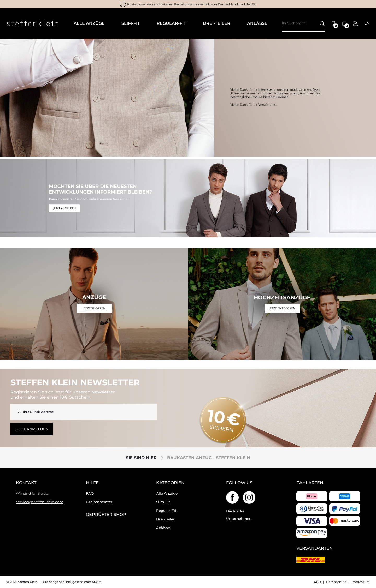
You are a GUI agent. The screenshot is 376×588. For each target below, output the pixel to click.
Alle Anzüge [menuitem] (89, 23)
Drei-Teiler (165, 519)
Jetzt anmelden (32, 429)
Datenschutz (336, 582)
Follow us (239, 483)
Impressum (361, 582)
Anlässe (163, 528)
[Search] (303, 23)
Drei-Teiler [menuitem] (217, 23)
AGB (317, 582)
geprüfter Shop (106, 515)
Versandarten (315, 548)
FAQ (90, 493)
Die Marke (235, 511)
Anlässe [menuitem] (257, 23)
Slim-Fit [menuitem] (131, 23)
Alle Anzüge (167, 493)
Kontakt (26, 483)
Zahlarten (310, 483)
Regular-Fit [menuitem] (171, 23)
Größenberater (99, 502)
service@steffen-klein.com (40, 502)
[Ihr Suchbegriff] (322, 23)
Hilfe (92, 483)
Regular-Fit (166, 511)
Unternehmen (239, 519)
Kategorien (170, 483)
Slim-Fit (163, 502)
